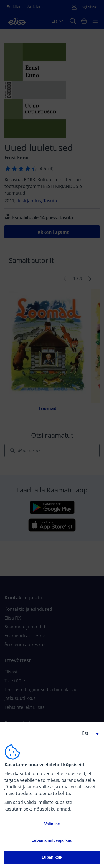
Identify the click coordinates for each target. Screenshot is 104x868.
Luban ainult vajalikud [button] (52, 840)
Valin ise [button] (52, 824)
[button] (88, 733)
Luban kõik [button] (52, 857)
